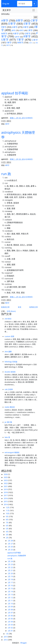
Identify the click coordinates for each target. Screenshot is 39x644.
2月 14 (11, 592)
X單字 (31, 43)
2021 (6, 486)
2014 (6, 504)
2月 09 (11, 607)
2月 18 (11, 579)
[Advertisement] (19, 69)
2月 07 (11, 613)
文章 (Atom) (11, 311)
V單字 (9, 43)
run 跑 (6, 174)
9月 (7, 517)
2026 (6, 474)
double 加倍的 (10, 372)
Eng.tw (6, 4)
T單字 (20, 40)
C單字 (34, 21)
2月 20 (11, 573)
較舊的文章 (34, 307)
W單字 (20, 43)
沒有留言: (29, 118)
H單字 (26, 27)
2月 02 (11, 628)
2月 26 (11, 547)
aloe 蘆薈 (8, 352)
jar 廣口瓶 (8, 422)
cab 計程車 (9, 389)
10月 (8, 514)
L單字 (30, 30)
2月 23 (11, 564)
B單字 (19, 21)
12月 (8, 507)
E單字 (27, 24)
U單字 (35, 40)
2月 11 (11, 601)
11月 (8, 511)
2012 (6, 640)
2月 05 (11, 619)
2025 (6, 477)
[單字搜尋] (25, 4)
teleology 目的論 (11, 362)
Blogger (23, 643)
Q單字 (17, 37)
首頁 (20, 307)
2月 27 (11, 544)
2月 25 (11, 550)
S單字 (5, 40)
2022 (6, 483)
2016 (6, 498)
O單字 (27, 34)
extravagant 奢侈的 (12, 452)
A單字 (5, 21)
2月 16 (11, 586)
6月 (7, 526)
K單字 (21, 30)
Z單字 (8, 45)
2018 (6, 492)
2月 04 (11, 622)
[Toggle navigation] (34, 10)
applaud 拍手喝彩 (15, 93)
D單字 (12, 24)
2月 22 (11, 567)
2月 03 (11, 625)
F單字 (4, 27)
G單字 (15, 27)
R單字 (27, 36)
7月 (7, 523)
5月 (7, 529)
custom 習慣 (9, 336)
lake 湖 (7, 437)
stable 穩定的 (10, 407)
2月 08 (11, 610)
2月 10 (11, 604)
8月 (7, 520)
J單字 (13, 30)
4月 (7, 532)
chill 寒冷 (8, 319)
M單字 (4, 34)
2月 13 (11, 595)
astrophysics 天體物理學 (17, 556)
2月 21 (11, 570)
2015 (6, 501)
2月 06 (11, 616)
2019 (6, 489)
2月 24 (11, 561)
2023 (6, 480)
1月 (7, 634)
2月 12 (11, 598)
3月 (7, 535)
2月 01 (11, 631)
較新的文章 (5, 307)
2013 (6, 637)
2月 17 (11, 582)
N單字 (16, 34)
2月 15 (11, 589)
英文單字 (7, 10)
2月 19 (11, 576)
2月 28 (11, 541)
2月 (7, 538)
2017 (6, 495)
